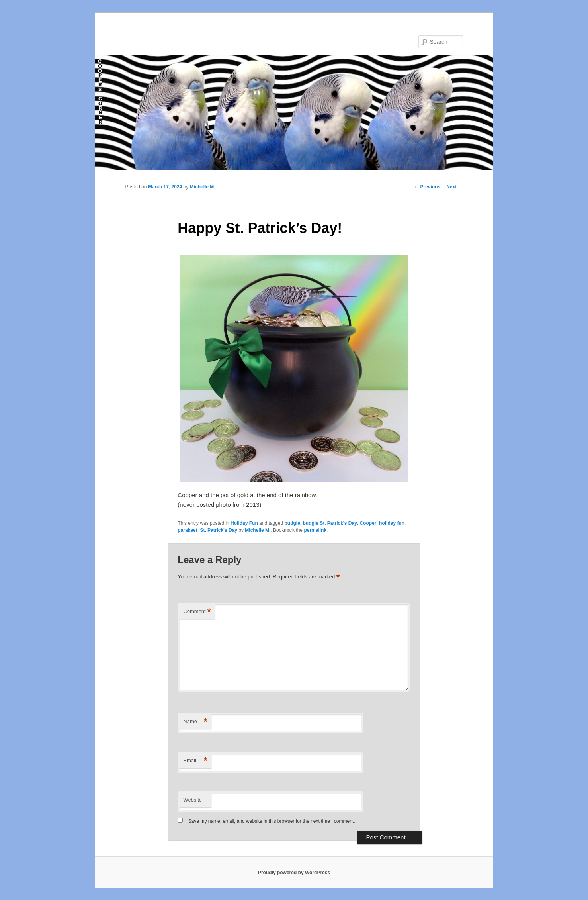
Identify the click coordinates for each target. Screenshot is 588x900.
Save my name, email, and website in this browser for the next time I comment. (272, 821)
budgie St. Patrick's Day (330, 523)
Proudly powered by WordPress (294, 873)
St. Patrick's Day (219, 530)
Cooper (368, 523)
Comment (197, 612)
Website (192, 800)
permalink (315, 530)
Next (454, 187)
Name (195, 722)
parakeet (187, 530)
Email (195, 761)
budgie (292, 523)
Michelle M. (203, 187)
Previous (427, 187)
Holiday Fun (244, 523)
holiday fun (392, 523)
